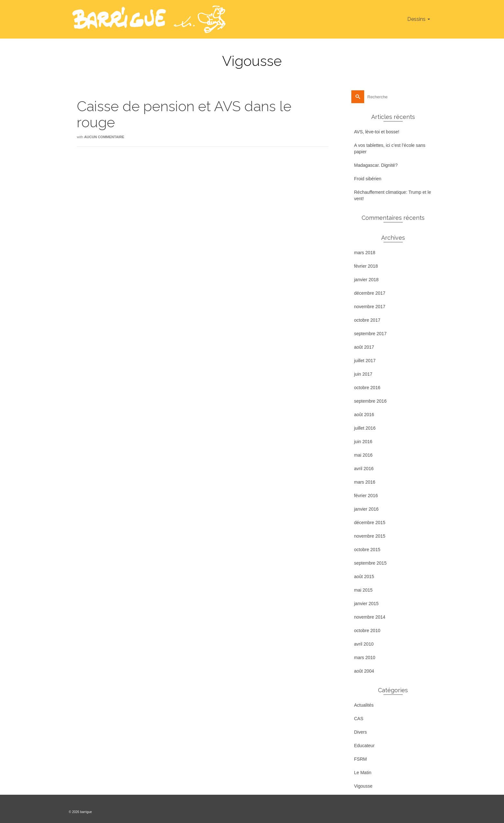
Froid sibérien (368, 179)
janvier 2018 (366, 280)
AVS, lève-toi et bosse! (377, 132)
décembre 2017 (370, 293)
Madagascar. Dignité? (376, 165)
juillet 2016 (365, 428)
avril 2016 (364, 469)
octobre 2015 (367, 550)
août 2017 (364, 347)
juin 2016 (363, 442)
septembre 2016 (370, 401)
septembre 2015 (370, 563)
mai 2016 (364, 455)
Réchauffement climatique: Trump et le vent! (393, 195)
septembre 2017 (370, 334)
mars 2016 (365, 482)
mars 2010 (365, 658)
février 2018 (366, 266)
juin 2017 (363, 374)
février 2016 (366, 496)
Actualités (364, 705)
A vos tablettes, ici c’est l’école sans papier (390, 148)
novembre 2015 (370, 536)
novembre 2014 (370, 617)
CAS (359, 719)
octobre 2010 (367, 631)
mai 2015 (364, 590)
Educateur (364, 746)
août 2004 (364, 671)
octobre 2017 (367, 320)
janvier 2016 (366, 509)
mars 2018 (365, 253)
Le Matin (363, 773)
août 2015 (364, 577)
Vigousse (363, 786)
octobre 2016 (367, 388)
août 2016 (364, 415)
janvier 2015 (366, 604)
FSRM (361, 759)
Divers (361, 732)
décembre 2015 (370, 523)
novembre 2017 (370, 307)
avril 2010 (364, 644)
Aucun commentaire (104, 137)
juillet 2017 (365, 361)
